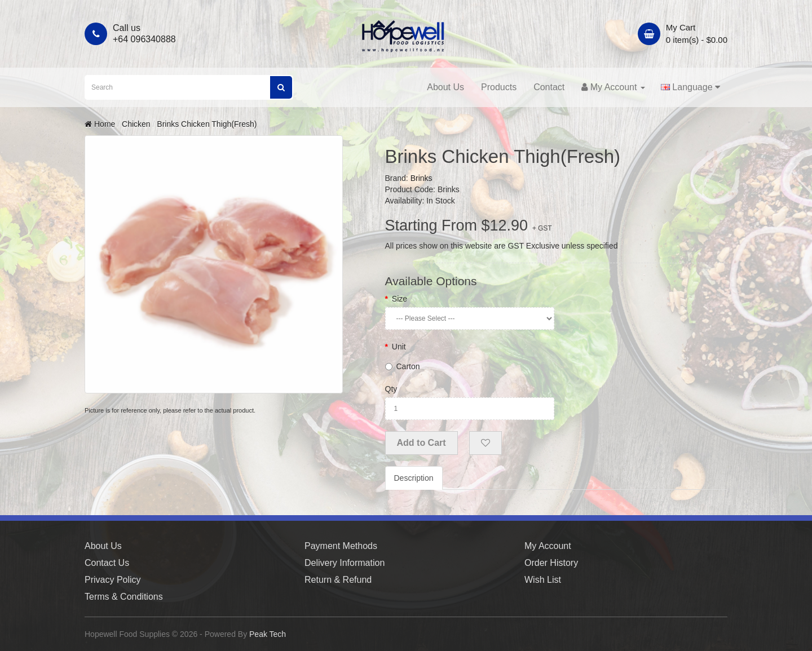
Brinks (422, 178)
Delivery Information (345, 563)
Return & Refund (338, 580)
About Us (445, 87)
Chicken (136, 124)
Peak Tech (268, 634)
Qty (391, 389)
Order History (551, 563)
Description (414, 478)
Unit (399, 347)
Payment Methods (341, 546)
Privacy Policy (113, 580)
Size (400, 299)
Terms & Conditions (124, 597)
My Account (548, 546)
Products (499, 87)
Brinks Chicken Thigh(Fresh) (207, 124)
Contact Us (107, 563)
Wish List (543, 580)
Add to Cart (422, 443)
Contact (549, 87)
